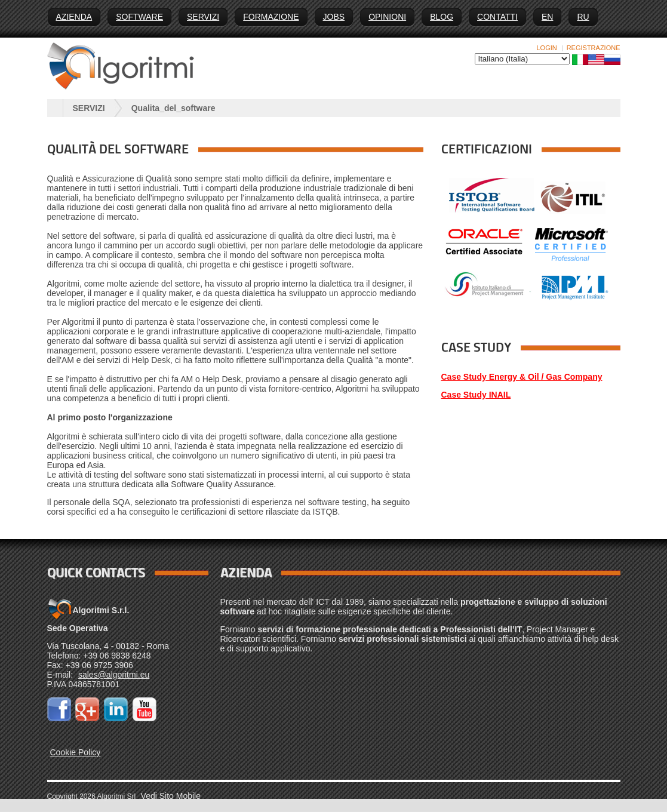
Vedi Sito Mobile (171, 796)
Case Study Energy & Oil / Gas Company (522, 377)
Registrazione (594, 48)
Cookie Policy (76, 752)
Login (547, 48)
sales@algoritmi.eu (114, 675)
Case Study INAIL (476, 395)
